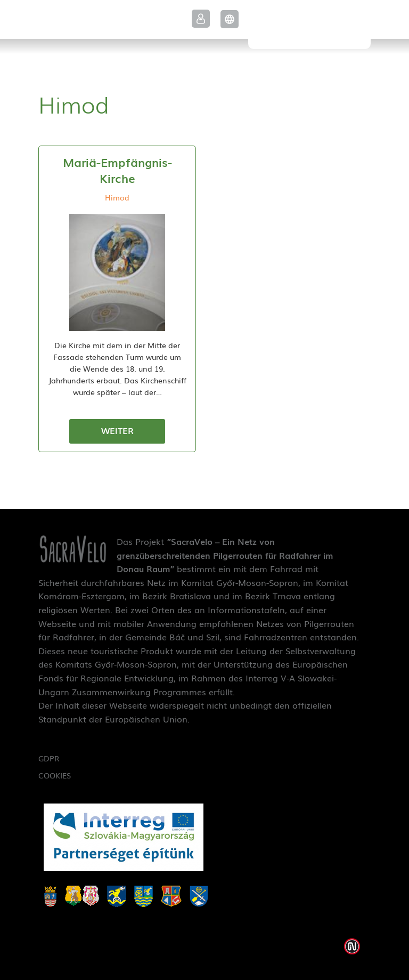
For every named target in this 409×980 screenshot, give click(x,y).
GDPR (49, 758)
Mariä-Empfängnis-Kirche (117, 170)
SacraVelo (309, 25)
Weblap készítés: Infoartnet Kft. (352, 946)
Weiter (117, 430)
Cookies (55, 775)
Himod (117, 197)
